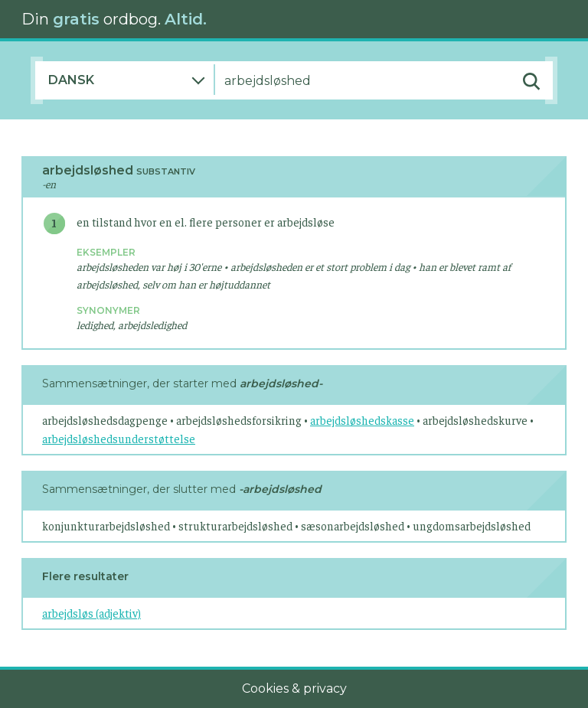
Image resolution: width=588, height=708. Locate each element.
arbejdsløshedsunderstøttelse (119, 438)
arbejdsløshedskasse (362, 420)
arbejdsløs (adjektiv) (91, 613)
